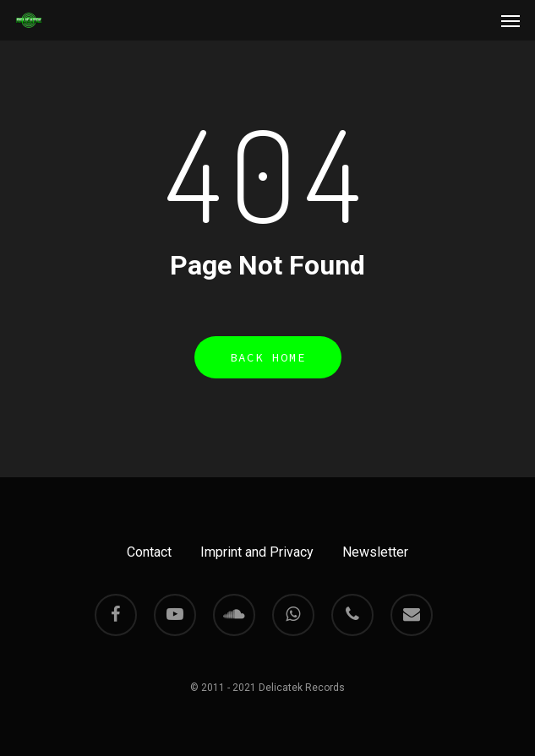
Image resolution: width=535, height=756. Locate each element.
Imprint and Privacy (257, 552)
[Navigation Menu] (510, 20)
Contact (149, 552)
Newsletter (375, 552)
